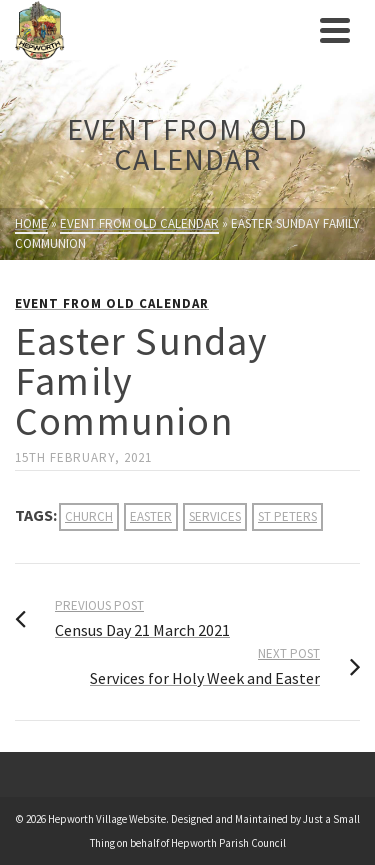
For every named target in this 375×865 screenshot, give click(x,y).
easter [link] (151, 516)
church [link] (89, 516)
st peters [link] (287, 516)
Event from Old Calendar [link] (112, 303)
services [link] (215, 516)
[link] (162, 30)
